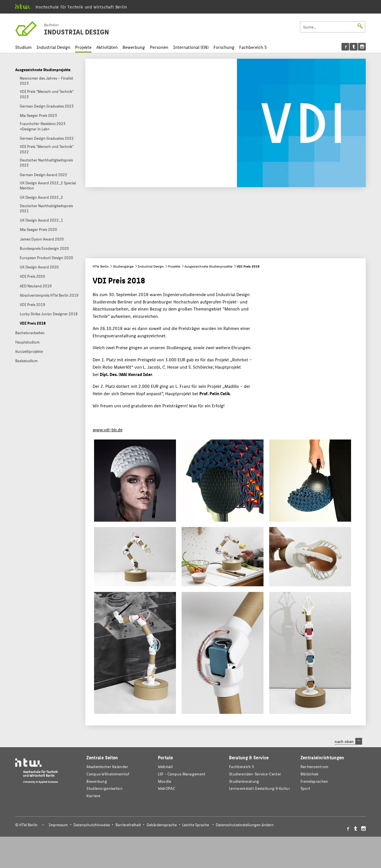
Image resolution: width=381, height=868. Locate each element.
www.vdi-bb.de (108, 429)
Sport (305, 788)
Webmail (165, 767)
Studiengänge (123, 266)
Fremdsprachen (314, 781)
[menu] (354, 47)
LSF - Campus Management (182, 774)
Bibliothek (310, 774)
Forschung (224, 47)
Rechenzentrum (314, 767)
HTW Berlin (101, 266)
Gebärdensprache (162, 825)
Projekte (83, 47)
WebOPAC (166, 788)
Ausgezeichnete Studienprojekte (208, 266)
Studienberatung (244, 781)
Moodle (165, 781)
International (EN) (191, 47)
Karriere (93, 796)
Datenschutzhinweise (92, 825)
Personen (159, 47)
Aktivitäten (107, 47)
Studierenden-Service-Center (255, 774)
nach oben (348, 741)
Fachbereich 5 (253, 47)
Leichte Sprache (196, 825)
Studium (23, 47)
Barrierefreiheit (128, 825)
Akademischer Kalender (107, 767)
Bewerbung (134, 47)
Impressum (58, 825)
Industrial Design (53, 47)
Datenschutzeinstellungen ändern (245, 825)
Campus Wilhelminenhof (108, 774)
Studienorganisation (104, 788)
